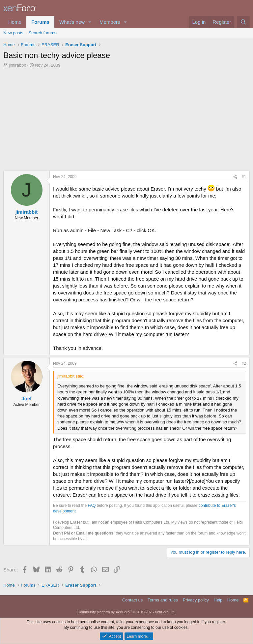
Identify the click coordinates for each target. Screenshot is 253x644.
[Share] (235, 177)
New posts (13, 33)
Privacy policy (196, 600)
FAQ (92, 506)
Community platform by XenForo (126, 612)
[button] (90, 22)
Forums (40, 22)
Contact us (132, 600)
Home (15, 22)
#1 (244, 177)
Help (218, 600)
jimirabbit (17, 65)
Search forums (43, 33)
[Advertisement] (126, 121)
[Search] (243, 22)
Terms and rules (163, 600)
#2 (244, 363)
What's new (72, 22)
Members (110, 22)
